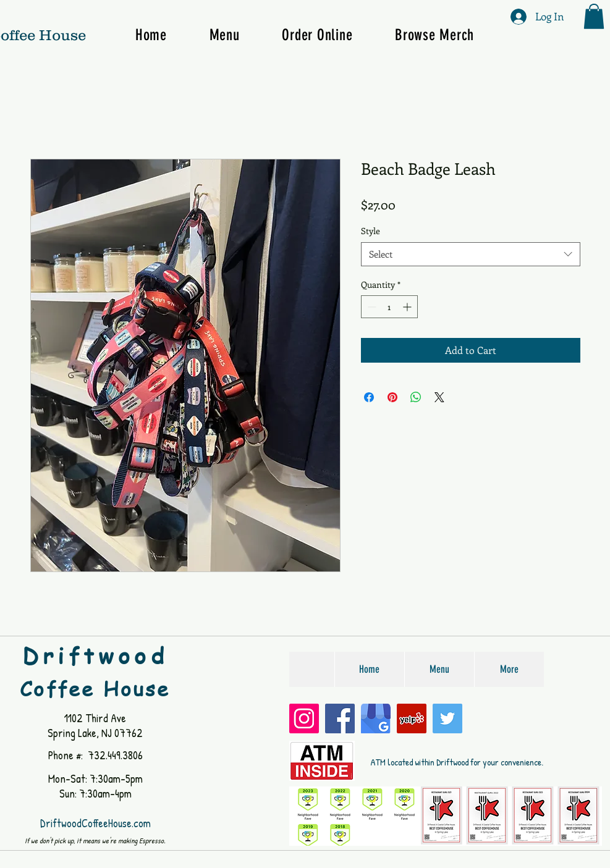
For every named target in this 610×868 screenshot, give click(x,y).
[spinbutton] (389, 307)
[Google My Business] (376, 718)
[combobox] (471, 254)
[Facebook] (340, 718)
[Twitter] (447, 718)
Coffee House (95, 688)
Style (371, 231)
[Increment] (408, 307)
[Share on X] (439, 397)
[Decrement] (371, 307)
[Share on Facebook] (369, 397)
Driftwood (95, 655)
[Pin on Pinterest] (392, 397)
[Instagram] (304, 718)
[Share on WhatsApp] (416, 397)
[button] (594, 16)
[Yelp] (412, 718)
